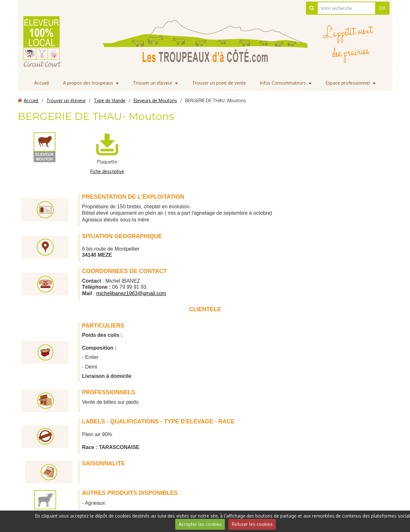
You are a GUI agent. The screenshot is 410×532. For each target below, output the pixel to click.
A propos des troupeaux (88, 83)
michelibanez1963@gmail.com (131, 293)
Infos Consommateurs (283, 83)
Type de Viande (110, 100)
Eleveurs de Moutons (155, 100)
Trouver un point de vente (219, 83)
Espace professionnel (348, 83)
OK (382, 8)
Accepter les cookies (200, 524)
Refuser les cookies (252, 524)
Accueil (42, 83)
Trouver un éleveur (153, 83)
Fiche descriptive (107, 171)
